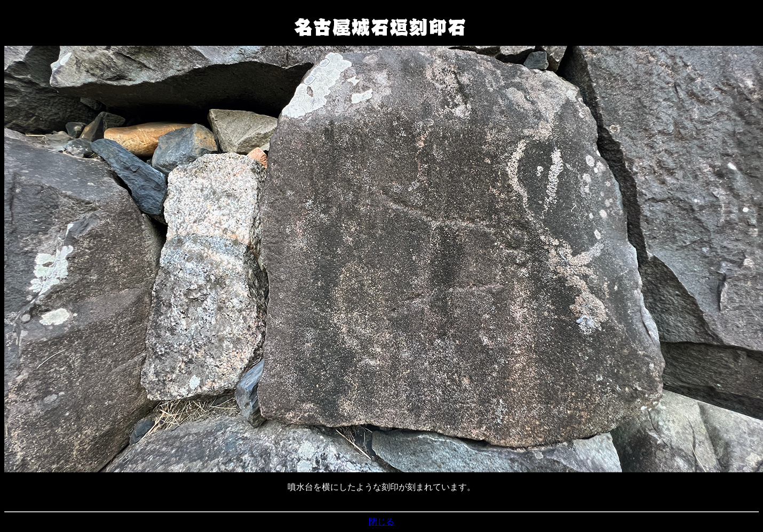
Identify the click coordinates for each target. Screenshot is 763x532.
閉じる (381, 522)
